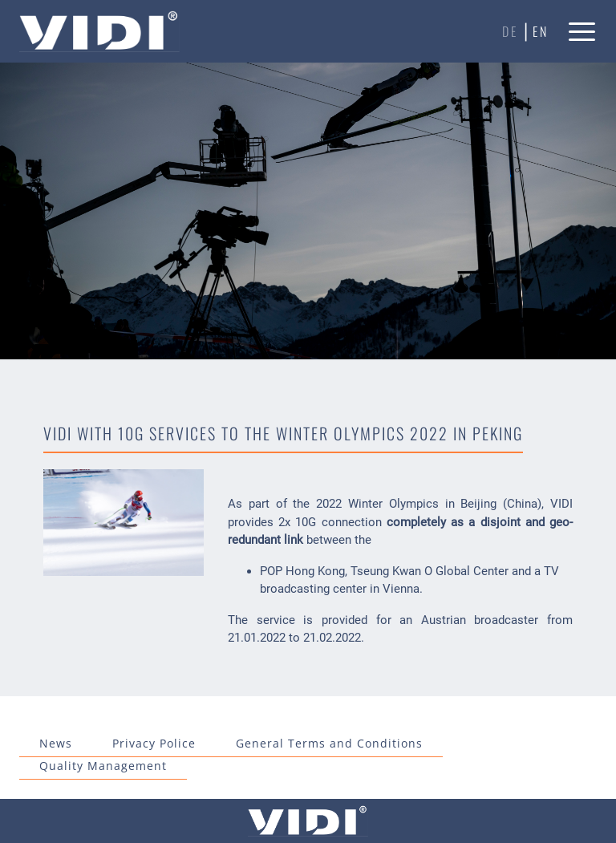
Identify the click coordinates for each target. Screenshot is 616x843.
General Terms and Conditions (329, 743)
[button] (583, 31)
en (541, 31)
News (56, 743)
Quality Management (103, 766)
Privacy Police (154, 743)
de (510, 31)
